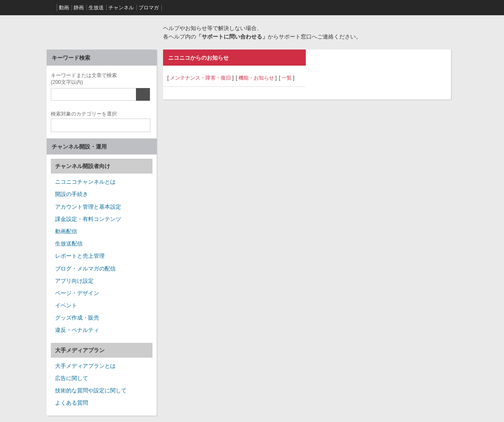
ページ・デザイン (77, 293)
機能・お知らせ (256, 78)
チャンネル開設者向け (83, 166)
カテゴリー (84, 113)
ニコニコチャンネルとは (85, 182)
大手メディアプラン (80, 350)
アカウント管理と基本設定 (88, 207)
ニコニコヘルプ (102, 31)
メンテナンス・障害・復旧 (200, 78)
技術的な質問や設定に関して (91, 390)
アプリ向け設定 (74, 281)
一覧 (287, 78)
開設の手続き (72, 194)
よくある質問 (72, 403)
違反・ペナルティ (77, 330)
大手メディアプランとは (85, 366)
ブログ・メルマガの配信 (85, 269)
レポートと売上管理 (80, 256)
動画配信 (66, 231)
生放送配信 (69, 244)
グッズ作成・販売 (77, 318)
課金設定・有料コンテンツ (88, 219)
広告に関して (72, 378)
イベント (66, 305)
